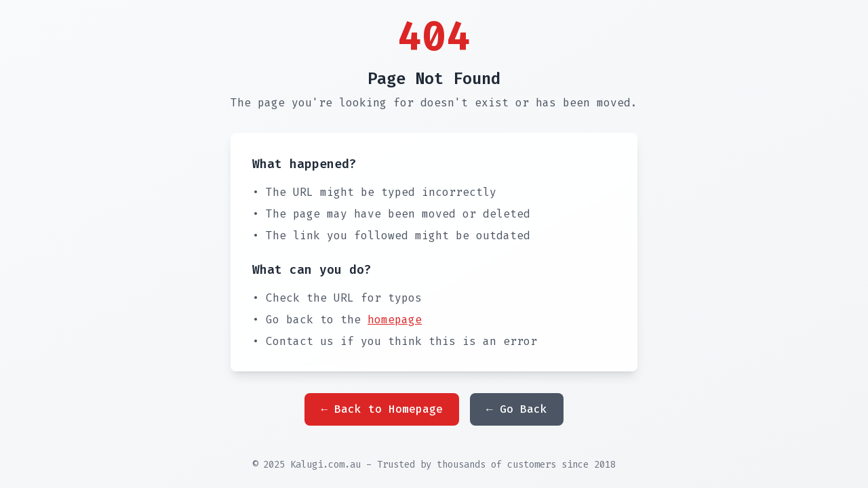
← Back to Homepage (382, 409)
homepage (395, 320)
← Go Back (517, 409)
